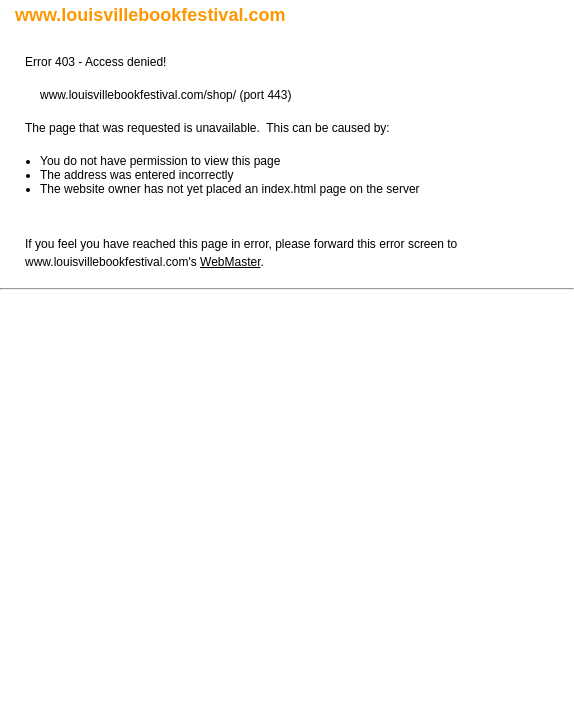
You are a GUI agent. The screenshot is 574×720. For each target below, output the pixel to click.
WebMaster (230, 262)
